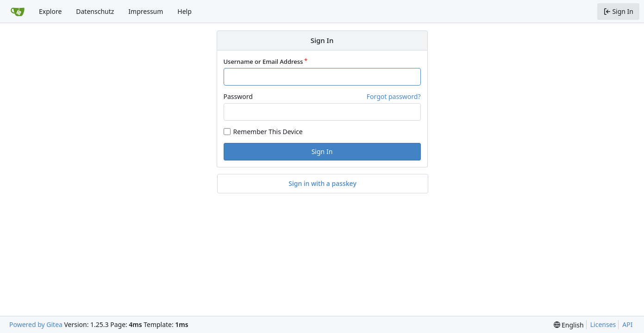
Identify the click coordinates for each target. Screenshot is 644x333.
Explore (50, 11)
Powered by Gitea (36, 324)
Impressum (146, 11)
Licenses (603, 324)
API (627, 324)
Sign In (322, 151)
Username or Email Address (263, 62)
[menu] (569, 325)
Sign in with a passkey (322, 184)
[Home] (18, 12)
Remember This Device (268, 132)
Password (238, 96)
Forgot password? (394, 96)
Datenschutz (95, 11)
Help (184, 11)
